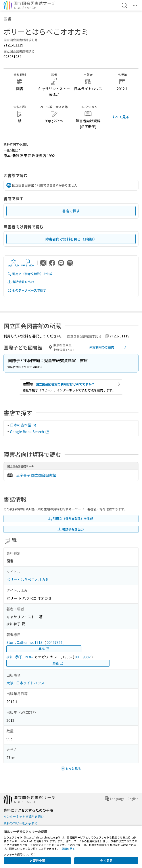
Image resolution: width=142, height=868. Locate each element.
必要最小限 (37, 861)
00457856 (55, 642)
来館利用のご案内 (109, 347)
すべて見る (121, 117)
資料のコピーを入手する (21, 823)
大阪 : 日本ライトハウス (25, 683)
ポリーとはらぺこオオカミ (28, 579)
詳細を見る (68, 849)
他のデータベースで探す (27, 290)
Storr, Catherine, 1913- (25, 642)
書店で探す (71, 211)
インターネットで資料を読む (24, 816)
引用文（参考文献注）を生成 (30, 274)
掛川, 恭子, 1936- (20, 657)
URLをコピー (28, 263)
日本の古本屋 (23, 425)
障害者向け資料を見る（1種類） (71, 239)
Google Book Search (30, 431)
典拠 (44, 649)
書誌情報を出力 (21, 282)
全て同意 (106, 861)
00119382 (83, 657)
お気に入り (13, 263)
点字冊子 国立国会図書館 (36, 475)
